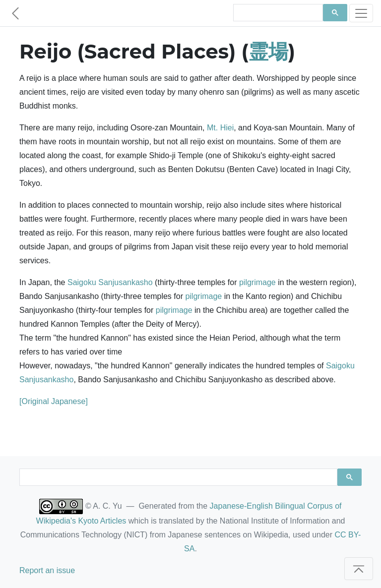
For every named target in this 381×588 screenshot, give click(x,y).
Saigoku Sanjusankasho (110, 282)
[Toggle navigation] (361, 13)
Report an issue (47, 570)
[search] (277, 13)
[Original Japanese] (54, 401)
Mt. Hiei (220, 128)
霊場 (268, 51)
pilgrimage (257, 282)
